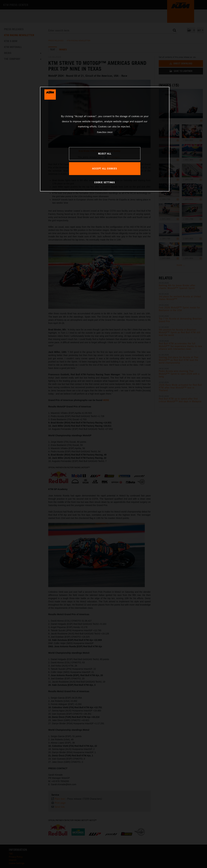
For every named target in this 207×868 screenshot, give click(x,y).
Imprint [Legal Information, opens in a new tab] (110, 132)
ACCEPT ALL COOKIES (105, 168)
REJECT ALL (105, 154)
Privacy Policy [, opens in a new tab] (102, 132)
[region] (105, 139)
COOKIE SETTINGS (105, 182)
